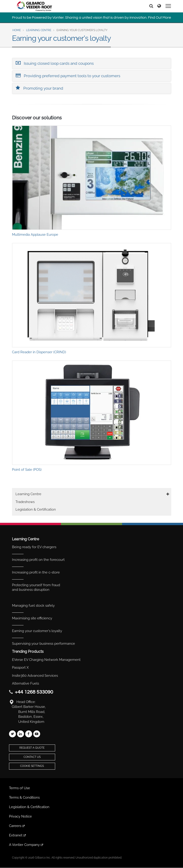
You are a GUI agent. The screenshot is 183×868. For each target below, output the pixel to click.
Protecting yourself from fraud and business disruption (36, 587)
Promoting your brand (39, 88)
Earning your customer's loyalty (37, 631)
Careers (17, 826)
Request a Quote (32, 748)
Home (17, 30)
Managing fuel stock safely (33, 606)
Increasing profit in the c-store (36, 572)
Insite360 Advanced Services (35, 676)
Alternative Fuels (25, 683)
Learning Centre (39, 30)
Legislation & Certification (36, 509)
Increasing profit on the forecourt (38, 560)
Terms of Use (19, 788)
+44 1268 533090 (34, 692)
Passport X (20, 668)
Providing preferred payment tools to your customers (68, 76)
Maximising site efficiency (32, 618)
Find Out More (159, 18)
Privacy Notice (20, 816)
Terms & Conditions (24, 797)
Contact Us (32, 757)
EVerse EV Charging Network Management (46, 660)
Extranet (18, 835)
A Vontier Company (26, 845)
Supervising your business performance (43, 644)
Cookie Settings (32, 766)
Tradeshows (25, 502)
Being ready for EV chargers (34, 547)
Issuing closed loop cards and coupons (55, 63)
